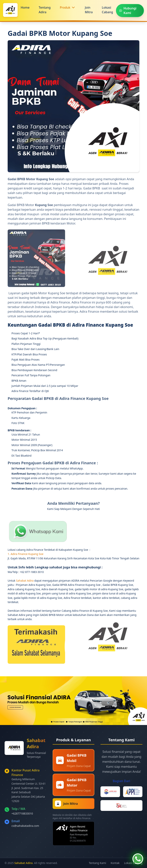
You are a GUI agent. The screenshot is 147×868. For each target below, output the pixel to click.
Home (25, 7)
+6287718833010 (22, 813)
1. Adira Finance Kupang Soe (26, 554)
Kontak (115, 863)
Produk (65, 7)
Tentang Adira (45, 10)
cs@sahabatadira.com (25, 826)
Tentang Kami (97, 863)
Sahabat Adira (25, 581)
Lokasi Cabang (107, 10)
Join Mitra (89, 10)
